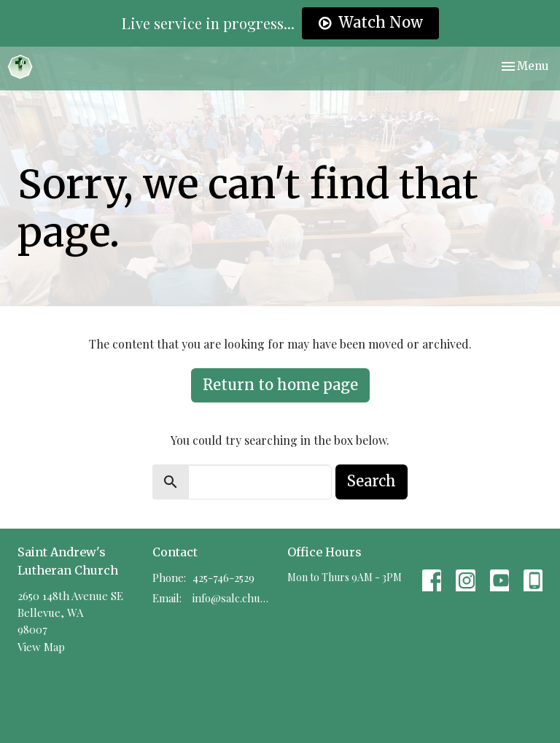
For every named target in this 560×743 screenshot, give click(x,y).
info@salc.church (233, 598)
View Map (41, 647)
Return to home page (280, 385)
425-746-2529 (223, 577)
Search (372, 481)
